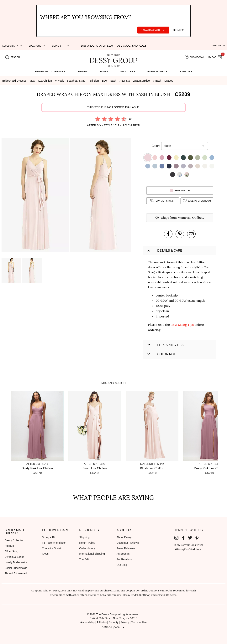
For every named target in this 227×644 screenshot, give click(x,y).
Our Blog (122, 565)
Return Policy (87, 543)
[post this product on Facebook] (168, 234)
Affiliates (102, 622)
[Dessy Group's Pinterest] (198, 538)
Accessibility (87, 622)
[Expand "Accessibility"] (13, 46)
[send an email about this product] (191, 234)
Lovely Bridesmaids (16, 562)
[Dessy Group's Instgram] (178, 538)
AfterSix (9, 546)
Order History (87, 548)
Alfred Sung (12, 551)
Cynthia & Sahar (14, 557)
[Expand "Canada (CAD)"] (153, 30)
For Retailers (124, 559)
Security (113, 622)
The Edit (84, 559)
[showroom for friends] (194, 57)
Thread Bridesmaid (16, 573)
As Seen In (123, 554)
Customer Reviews (128, 543)
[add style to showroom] (197, 201)
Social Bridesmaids (16, 568)
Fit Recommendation (54, 543)
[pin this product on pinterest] (180, 234)
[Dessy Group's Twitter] (192, 538)
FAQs (45, 554)
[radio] (98, 119)
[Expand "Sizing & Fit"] (61, 46)
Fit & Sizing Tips (182, 325)
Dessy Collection (14, 541)
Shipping (84, 537)
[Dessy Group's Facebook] (185, 538)
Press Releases (126, 548)
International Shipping (92, 554)
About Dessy (124, 537)
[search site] (13, 57)
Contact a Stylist (52, 548)
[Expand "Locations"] (38, 46)
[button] (36, 196)
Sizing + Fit (49, 537)
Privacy (125, 622)
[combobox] (182, 146)
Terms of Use (139, 622)
